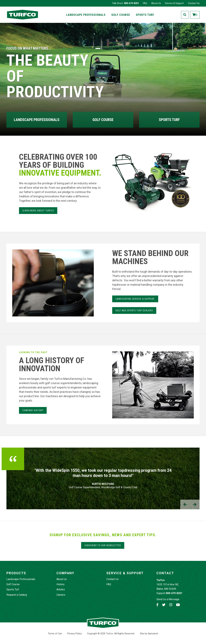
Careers (61, 595)
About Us (156, 3)
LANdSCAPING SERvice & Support (135, 299)
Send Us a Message (168, 599)
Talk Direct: (125, 3)
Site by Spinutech (149, 634)
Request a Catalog (17, 595)
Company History (33, 410)
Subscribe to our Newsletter (103, 545)
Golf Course (121, 15)
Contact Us (194, 3)
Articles (61, 589)
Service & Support (174, 3)
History (60, 584)
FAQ (145, 3)
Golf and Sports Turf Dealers (134, 310)
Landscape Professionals (86, 15)
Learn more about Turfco (38, 211)
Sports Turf (145, 15)
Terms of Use (55, 634)
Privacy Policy (75, 634)
